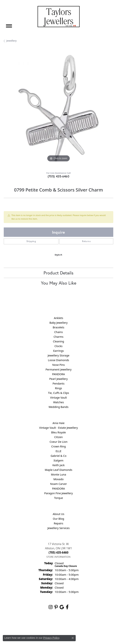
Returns (86, 241)
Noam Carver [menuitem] (58, 484)
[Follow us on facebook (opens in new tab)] (67, 607)
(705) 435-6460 (59, 176)
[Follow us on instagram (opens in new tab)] (51, 607)
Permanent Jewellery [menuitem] (58, 369)
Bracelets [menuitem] (59, 327)
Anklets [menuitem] (59, 318)
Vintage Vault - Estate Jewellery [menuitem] (59, 428)
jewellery (11, 41)
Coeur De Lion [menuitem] (59, 442)
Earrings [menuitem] (59, 351)
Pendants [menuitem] (59, 383)
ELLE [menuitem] (58, 451)
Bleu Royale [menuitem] (59, 432)
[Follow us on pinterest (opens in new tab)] (56, 607)
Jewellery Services (59, 528)
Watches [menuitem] (58, 402)
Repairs (59, 523)
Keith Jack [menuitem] (58, 465)
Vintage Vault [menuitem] (58, 398)
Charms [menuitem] (59, 337)
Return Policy (21, 624)
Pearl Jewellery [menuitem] (59, 379)
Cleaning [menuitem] (58, 341)
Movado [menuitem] (59, 479)
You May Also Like (59, 283)
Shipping (31, 241)
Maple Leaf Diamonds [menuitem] (58, 470)
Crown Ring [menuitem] (59, 446)
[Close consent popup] (73, 638)
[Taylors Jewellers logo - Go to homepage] (59, 17)
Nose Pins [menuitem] (59, 365)
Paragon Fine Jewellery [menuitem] (59, 493)
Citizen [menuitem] (59, 437)
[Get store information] (59, 557)
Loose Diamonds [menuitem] (59, 360)
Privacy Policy (40, 624)
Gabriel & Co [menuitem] (59, 456)
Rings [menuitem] (58, 388)
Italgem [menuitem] (59, 460)
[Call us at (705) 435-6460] (59, 552)
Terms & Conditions (62, 624)
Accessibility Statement (90, 624)
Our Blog (59, 519)
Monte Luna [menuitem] (58, 474)
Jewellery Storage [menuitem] (59, 355)
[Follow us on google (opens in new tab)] (62, 607)
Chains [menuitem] (59, 332)
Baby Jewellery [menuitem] (58, 323)
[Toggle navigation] (9, 26)
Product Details (59, 273)
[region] (59, 108)
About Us (59, 514)
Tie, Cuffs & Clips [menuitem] (59, 393)
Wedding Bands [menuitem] (59, 407)
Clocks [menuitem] (59, 346)
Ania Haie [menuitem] (59, 423)
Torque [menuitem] (58, 498)
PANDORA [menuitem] (59, 374)
